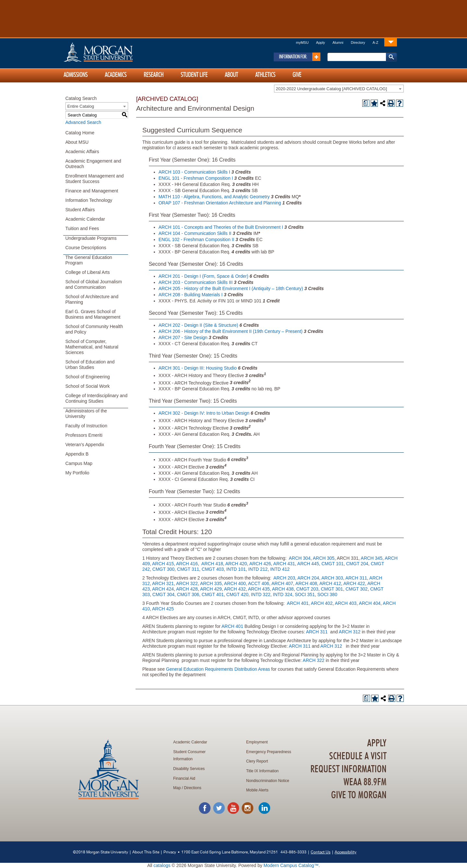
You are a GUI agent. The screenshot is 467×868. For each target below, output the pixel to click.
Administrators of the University (86, 414)
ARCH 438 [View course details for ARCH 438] (283, 589)
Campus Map (79, 463)
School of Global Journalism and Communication (94, 284)
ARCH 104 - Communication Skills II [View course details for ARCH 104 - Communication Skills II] (195, 233)
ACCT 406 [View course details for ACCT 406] (259, 583)
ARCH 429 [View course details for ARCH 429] (211, 589)
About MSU (77, 142)
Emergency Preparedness (269, 752)
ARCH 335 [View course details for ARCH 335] (211, 583)
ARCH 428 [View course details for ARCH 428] (187, 589)
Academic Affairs (82, 152)
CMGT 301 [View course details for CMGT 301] (332, 589)
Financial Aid (184, 778)
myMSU (302, 43)
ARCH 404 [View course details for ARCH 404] (370, 603)
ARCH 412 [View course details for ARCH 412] (330, 583)
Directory (358, 43)
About (231, 75)
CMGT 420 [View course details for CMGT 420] (237, 594)
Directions (192, 788)
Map (177, 788)
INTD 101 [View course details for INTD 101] (236, 569)
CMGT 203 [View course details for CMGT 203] (307, 589)
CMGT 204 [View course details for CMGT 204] (357, 564)
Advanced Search (84, 122)
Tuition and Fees (82, 228)
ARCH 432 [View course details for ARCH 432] (235, 589)
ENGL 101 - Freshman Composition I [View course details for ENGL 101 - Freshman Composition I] (196, 178)
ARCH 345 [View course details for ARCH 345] (371, 558)
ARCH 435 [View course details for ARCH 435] (259, 589)
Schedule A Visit (358, 756)
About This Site (146, 852)
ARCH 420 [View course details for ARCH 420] (236, 564)
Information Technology (89, 200)
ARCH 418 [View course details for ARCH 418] (212, 564)
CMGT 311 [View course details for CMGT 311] (188, 569)
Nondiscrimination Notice (268, 781)
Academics (116, 75)
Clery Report (257, 761)
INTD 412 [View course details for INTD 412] (280, 569)
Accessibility (346, 852)
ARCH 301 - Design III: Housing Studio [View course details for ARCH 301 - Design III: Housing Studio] (198, 368)
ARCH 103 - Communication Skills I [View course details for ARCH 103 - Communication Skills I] (194, 172)
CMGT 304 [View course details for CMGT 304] (163, 594)
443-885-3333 (293, 852)
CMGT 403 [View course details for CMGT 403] (213, 569)
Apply (321, 43)
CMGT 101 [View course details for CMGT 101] (332, 564)
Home (112, 52)
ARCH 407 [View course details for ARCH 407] (282, 583)
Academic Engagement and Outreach (93, 164)
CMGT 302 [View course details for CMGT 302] (356, 589)
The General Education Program (89, 260)
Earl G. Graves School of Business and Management (93, 314)
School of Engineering (88, 377)
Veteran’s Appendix (85, 445)
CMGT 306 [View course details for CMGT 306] (188, 594)
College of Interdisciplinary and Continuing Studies (96, 398)
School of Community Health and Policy (94, 329)
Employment (257, 742)
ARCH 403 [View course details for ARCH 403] (346, 603)
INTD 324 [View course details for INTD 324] (283, 594)
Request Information (348, 769)
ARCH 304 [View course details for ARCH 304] (300, 558)
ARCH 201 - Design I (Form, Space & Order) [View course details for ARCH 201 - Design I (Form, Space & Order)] (204, 276)
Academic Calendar (85, 219)
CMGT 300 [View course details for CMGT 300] (163, 569)
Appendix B (77, 454)
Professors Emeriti (84, 435)
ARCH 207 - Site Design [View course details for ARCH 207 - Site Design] (183, 337)
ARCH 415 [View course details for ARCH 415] (163, 564)
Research (154, 75)
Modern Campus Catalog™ (291, 865)
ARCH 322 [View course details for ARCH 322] (187, 583)
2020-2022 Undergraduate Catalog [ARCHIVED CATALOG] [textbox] (332, 89)
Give (297, 75)
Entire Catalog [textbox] (81, 106)
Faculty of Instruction (86, 426)
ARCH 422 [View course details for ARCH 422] (354, 583)
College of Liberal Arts (88, 272)
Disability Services (189, 769)
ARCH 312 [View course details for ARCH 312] (350, 632)
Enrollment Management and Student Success (95, 179)
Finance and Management (92, 191)
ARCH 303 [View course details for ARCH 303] (332, 578)
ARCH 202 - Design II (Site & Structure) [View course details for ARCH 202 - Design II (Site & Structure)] (198, 325)
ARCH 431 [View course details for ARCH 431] (284, 564)
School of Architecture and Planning (92, 299)
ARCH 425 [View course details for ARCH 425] (163, 609)
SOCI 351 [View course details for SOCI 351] (305, 594)
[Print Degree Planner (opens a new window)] (366, 103)
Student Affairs (80, 210)
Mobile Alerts (257, 790)
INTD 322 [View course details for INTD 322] (261, 594)
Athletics (265, 75)
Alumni (338, 43)
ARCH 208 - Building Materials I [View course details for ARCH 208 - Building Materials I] (191, 295)
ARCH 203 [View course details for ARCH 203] (284, 578)
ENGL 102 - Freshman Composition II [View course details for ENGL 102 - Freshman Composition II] (197, 239)
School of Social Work (88, 386)
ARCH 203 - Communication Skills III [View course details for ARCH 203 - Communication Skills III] (196, 282)
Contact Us (321, 852)
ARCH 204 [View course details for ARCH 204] (308, 578)
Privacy (170, 852)
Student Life (194, 75)
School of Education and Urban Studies (90, 365)
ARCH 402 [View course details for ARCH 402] (322, 603)
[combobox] (339, 89)
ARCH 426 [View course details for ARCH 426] (260, 564)
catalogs (162, 865)
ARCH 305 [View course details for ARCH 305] (323, 558)
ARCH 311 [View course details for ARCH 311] (356, 578)
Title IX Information (262, 771)
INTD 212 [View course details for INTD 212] (258, 569)
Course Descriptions (86, 248)
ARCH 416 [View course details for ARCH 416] (187, 564)
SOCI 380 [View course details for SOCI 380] (327, 594)
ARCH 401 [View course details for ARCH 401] (298, 603)
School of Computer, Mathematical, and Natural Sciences (92, 347)
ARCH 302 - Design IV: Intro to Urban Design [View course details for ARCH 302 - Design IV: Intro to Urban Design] (204, 413)
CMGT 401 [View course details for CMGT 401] (213, 594)
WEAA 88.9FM (365, 782)
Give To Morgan (359, 795)
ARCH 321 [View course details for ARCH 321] (163, 583)
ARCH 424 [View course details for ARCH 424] (163, 589)
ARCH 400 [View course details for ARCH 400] (235, 583)
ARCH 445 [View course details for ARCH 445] (308, 564)
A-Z (376, 43)
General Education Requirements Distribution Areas (218, 669)
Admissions (76, 75)
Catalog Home (80, 133)
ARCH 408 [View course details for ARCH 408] (306, 583)
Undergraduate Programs (91, 238)
